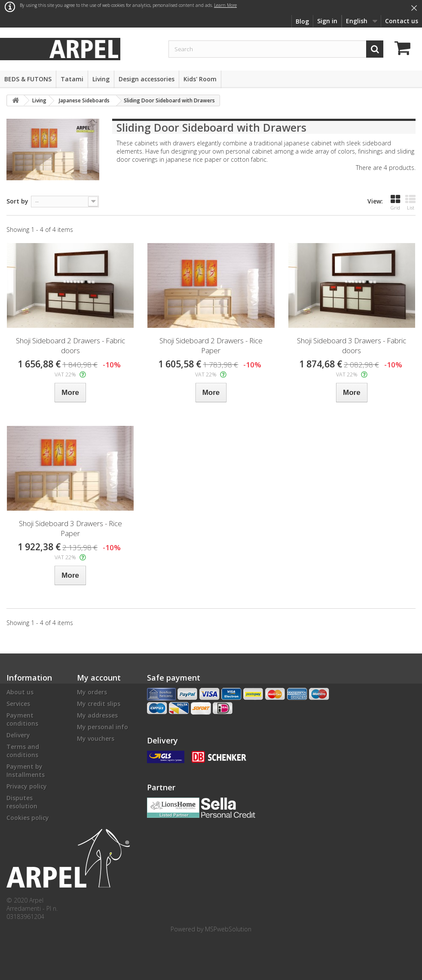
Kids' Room (200, 79)
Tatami (72, 79)
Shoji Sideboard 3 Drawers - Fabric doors (352, 345)
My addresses (97, 715)
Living (101, 79)
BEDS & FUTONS (28, 79)
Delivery (18, 735)
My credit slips (99, 704)
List (410, 202)
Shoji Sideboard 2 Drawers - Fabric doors (70, 345)
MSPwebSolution (228, 929)
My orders (92, 692)
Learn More (225, 5)
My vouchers (96, 738)
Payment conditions (22, 719)
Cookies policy (28, 818)
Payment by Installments (26, 770)
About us (20, 692)
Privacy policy (27, 786)
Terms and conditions (23, 751)
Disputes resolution (22, 802)
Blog (302, 21)
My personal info (102, 727)
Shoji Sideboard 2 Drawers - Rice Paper (211, 345)
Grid (395, 202)
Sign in (327, 21)
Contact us (402, 21)
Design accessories (147, 79)
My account (99, 678)
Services (18, 704)
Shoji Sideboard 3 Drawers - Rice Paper (70, 528)
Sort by (17, 201)
